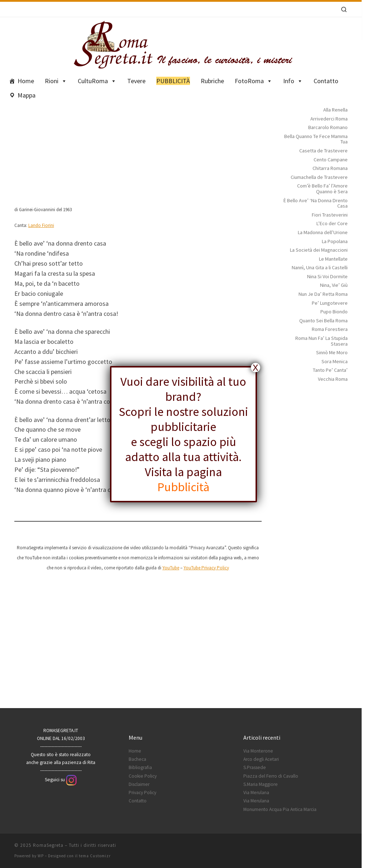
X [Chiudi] (256, 367)
